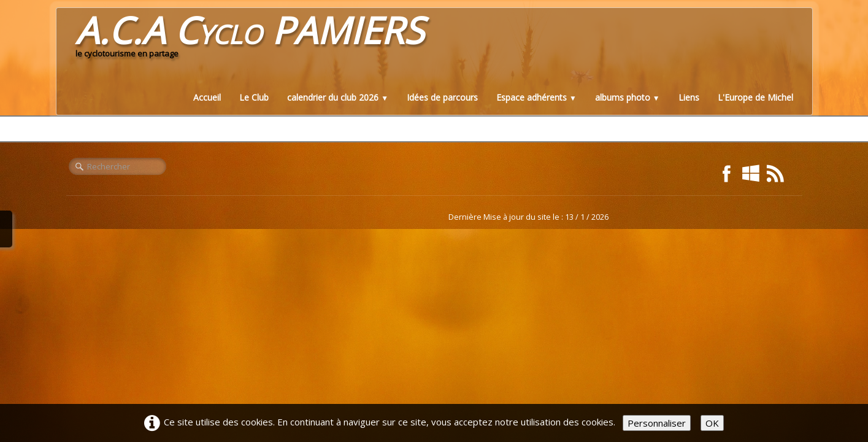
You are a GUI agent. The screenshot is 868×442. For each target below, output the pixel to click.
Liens (689, 97)
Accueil (207, 97)
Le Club (254, 97)
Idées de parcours (442, 97)
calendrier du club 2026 (338, 97)
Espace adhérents (536, 97)
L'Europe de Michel (755, 97)
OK (712, 423)
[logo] (250, 39)
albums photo (628, 97)
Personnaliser (657, 423)
